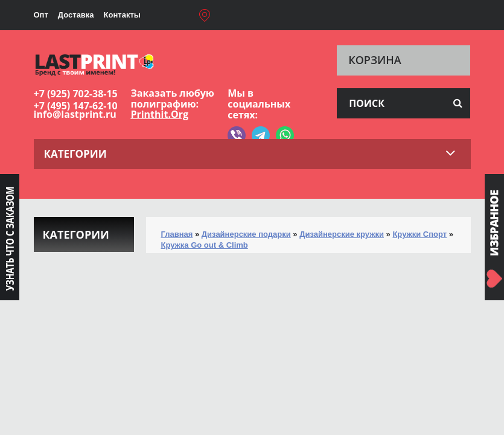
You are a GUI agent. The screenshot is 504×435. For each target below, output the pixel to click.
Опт (41, 15)
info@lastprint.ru (75, 114)
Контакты (122, 15)
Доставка (76, 15)
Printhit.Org (159, 114)
